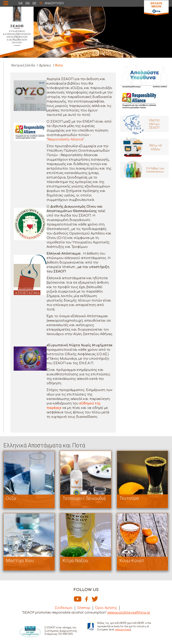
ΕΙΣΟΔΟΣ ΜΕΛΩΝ (156, 5)
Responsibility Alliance (65, 139)
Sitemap (84, 608)
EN (28, 3)
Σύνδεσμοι (64, 608)
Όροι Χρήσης (106, 608)
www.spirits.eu (123, 630)
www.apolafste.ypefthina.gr (129, 613)
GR (20, 3)
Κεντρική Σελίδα (23, 65)
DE (34, 3)
